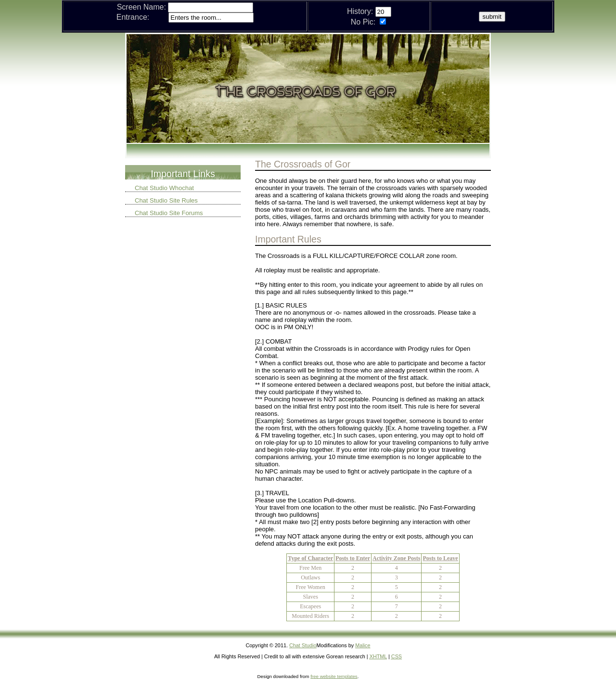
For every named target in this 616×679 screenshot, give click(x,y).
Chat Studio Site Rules (166, 200)
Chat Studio (303, 645)
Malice (363, 645)
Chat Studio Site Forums (169, 213)
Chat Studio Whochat (164, 188)
